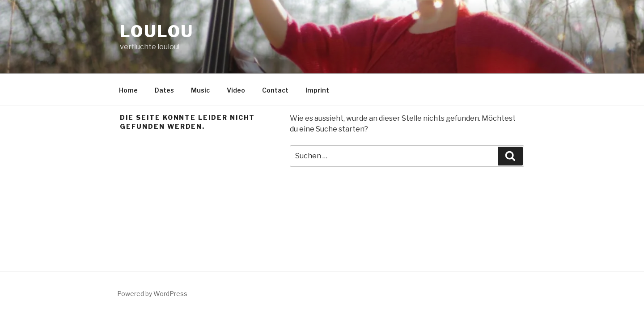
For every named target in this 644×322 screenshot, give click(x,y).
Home (128, 90)
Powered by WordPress (152, 294)
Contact (275, 90)
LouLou (157, 31)
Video (236, 90)
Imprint (317, 90)
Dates (164, 90)
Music (200, 90)
